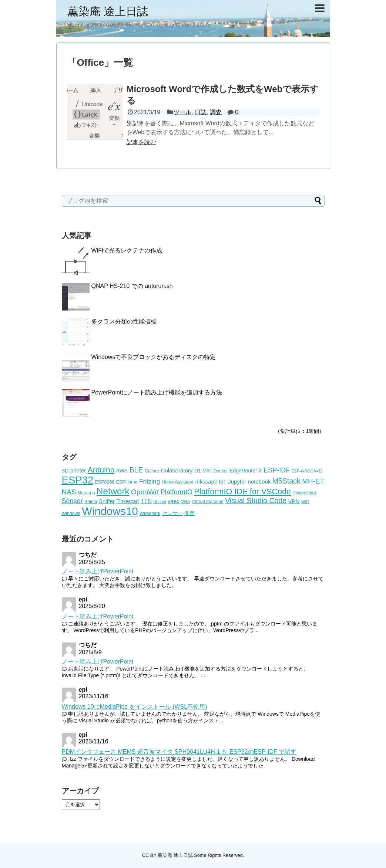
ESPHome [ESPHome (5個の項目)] (127, 482)
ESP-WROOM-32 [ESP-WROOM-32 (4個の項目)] (307, 471)
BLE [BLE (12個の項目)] (136, 470)
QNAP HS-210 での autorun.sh (132, 286)
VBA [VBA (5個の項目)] (186, 502)
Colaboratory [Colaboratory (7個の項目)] (177, 470)
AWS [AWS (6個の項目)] (122, 471)
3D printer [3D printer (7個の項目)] (74, 470)
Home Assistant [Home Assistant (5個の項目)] (178, 482)
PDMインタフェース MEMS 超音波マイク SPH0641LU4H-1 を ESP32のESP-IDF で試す (179, 752)
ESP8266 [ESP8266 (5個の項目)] (105, 482)
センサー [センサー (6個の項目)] (172, 513)
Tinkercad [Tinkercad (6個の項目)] (128, 501)
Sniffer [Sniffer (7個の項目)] (107, 501)
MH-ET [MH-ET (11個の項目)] (313, 481)
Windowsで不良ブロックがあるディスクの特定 (154, 357)
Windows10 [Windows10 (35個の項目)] (110, 511)
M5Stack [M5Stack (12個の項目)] (286, 481)
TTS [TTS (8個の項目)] (146, 501)
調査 (216, 112)
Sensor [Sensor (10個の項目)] (72, 501)
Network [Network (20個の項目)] (113, 491)
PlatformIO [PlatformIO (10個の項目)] (177, 492)
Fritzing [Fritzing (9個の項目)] (150, 481)
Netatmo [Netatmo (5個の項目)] (86, 493)
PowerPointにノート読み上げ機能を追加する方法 (157, 392)
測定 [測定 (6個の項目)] (189, 513)
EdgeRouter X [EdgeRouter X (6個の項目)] (246, 471)
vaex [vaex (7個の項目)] (174, 501)
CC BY (149, 855)
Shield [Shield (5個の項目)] (91, 502)
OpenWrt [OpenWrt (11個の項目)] (145, 492)
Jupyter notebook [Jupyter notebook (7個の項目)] (249, 482)
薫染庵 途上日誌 (108, 11)
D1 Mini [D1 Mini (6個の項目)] (203, 471)
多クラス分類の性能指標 (124, 321)
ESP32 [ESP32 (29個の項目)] (78, 480)
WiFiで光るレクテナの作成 (127, 250)
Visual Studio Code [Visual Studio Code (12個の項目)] (256, 501)
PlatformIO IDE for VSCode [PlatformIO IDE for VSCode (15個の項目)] (242, 492)
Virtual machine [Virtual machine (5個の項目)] (208, 502)
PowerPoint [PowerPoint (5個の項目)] (304, 493)
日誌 (201, 112)
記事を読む (141, 142)
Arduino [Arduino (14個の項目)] (101, 470)
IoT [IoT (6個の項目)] (223, 482)
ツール (182, 112)
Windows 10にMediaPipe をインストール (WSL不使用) (135, 707)
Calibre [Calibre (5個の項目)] (152, 471)
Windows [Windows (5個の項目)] (71, 513)
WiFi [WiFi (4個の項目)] (305, 502)
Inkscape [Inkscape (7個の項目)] (206, 482)
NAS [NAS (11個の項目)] (69, 492)
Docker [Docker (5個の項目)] (221, 471)
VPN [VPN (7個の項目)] (294, 501)
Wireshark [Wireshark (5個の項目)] (150, 513)
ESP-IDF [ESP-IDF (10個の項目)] (277, 470)
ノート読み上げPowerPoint (98, 571)
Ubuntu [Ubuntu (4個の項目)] (160, 502)
